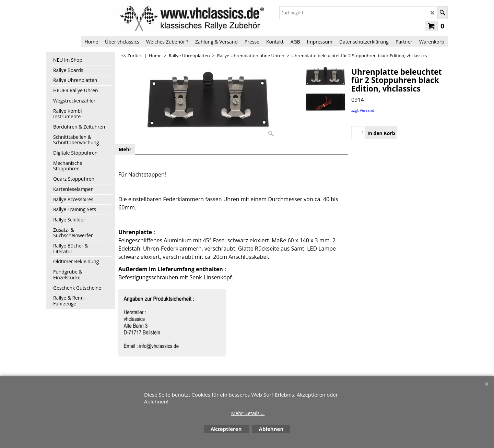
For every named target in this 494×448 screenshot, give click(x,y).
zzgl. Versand (363, 110)
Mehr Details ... (248, 413)
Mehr (125, 149)
